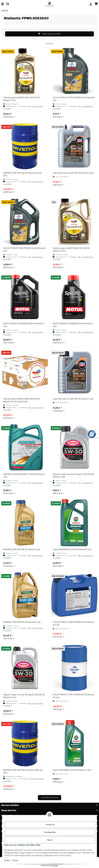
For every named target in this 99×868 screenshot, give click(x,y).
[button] (91, 4)
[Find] (8, 4)
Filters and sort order (49, 34)
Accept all (50, 825)
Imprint (7, 860)
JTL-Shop (54, 865)
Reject (50, 840)
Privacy (15, 860)
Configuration (50, 832)
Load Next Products (49, 798)
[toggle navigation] (3, 4)
